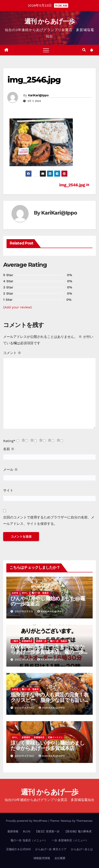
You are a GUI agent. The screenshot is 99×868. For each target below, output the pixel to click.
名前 (9, 449)
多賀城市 (26, 737)
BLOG (27, 831)
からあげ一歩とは (82, 849)
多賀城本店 (27, 641)
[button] (84, 50)
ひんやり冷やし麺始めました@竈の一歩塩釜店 (48, 601)
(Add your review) (17, 307)
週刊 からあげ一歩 (49, 21)
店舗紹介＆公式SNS (18, 849)
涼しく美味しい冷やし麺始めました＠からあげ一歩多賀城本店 (48, 746)
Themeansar (84, 821)
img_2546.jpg (34, 80)
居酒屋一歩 (41, 641)
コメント (12, 353)
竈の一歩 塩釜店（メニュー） (29, 840)
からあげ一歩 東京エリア (51, 849)
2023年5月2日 (25, 611)
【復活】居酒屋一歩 (47, 831)
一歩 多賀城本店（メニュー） (70, 840)
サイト (8, 490)
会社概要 (60, 858)
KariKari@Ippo (38, 95)
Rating (9, 441)
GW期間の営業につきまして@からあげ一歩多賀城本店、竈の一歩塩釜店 (49, 652)
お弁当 (15, 593)
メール (10, 470)
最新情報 (13, 831)
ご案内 (15, 641)
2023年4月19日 (25, 708)
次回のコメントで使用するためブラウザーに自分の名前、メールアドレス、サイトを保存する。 (49, 520)
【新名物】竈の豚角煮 (78, 831)
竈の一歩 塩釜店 (40, 593)
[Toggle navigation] (46, 50)
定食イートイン (55, 737)
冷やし (25, 593)
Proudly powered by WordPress (27, 821)
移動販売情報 (42, 858)
